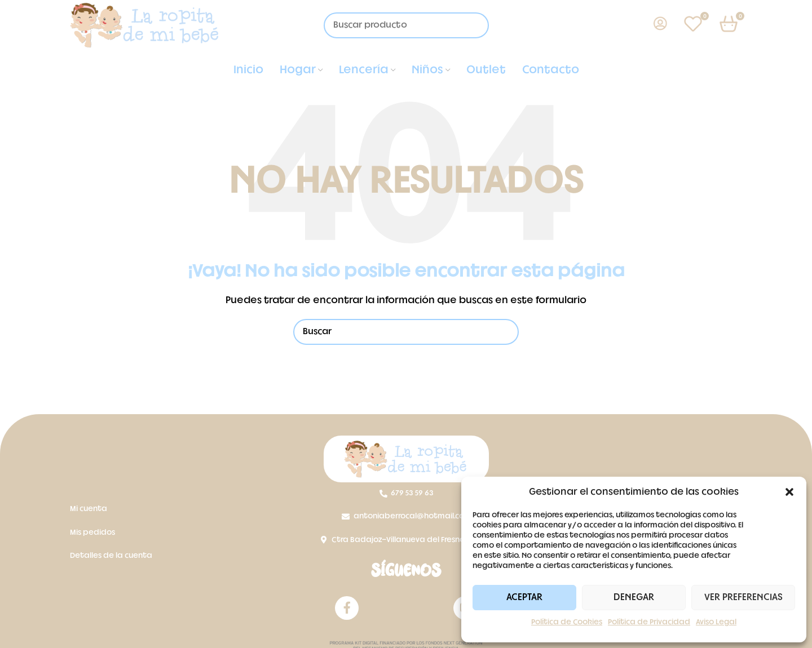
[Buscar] (406, 332)
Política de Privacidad (649, 622)
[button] (789, 492)
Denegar (634, 597)
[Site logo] (145, 26)
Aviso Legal (716, 622)
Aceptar (524, 597)
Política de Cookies (567, 622)
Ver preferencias (743, 597)
